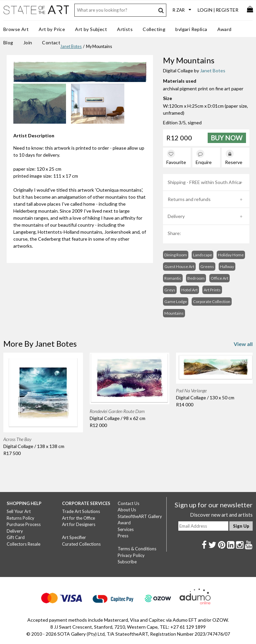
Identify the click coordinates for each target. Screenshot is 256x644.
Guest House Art (179, 266)
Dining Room (176, 255)
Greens (207, 266)
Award (224, 29)
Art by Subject (91, 29)
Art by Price (52, 29)
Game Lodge (176, 301)
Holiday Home (231, 255)
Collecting (154, 29)
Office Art (219, 278)
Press (123, 536)
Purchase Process (24, 524)
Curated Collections (81, 544)
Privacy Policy (131, 555)
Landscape (202, 255)
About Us (127, 510)
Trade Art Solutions (81, 511)
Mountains (174, 313)
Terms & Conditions (137, 549)
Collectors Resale (23, 544)
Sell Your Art (19, 511)
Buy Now (227, 138)
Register (227, 10)
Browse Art (16, 29)
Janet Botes (71, 46)
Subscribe (127, 562)
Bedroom (196, 278)
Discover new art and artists (221, 515)
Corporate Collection (212, 301)
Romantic (173, 278)
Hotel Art (189, 290)
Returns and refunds (189, 199)
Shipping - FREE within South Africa (204, 182)
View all (243, 344)
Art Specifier (74, 537)
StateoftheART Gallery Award (140, 520)
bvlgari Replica (191, 29)
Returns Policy (20, 518)
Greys (170, 290)
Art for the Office (78, 518)
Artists (125, 29)
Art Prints (212, 290)
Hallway (227, 266)
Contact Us (128, 503)
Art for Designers (79, 524)
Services (126, 529)
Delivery (176, 216)
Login (205, 10)
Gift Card (16, 537)
